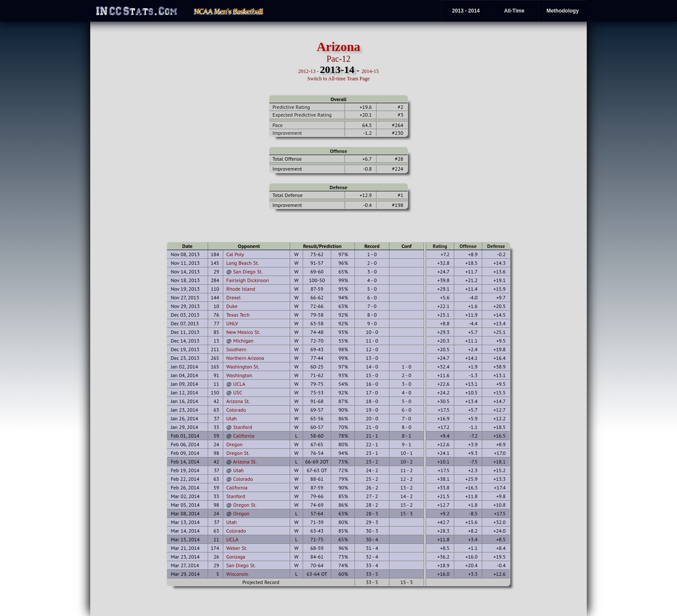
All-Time (514, 11)
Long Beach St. (243, 263)
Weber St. (237, 548)
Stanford (243, 427)
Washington (239, 375)
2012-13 (307, 71)
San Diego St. (248, 271)
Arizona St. (238, 401)
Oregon (234, 444)
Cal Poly (235, 254)
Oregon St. (238, 453)
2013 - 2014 (466, 11)
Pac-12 (338, 59)
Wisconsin (237, 574)
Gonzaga (236, 557)
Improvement (287, 133)
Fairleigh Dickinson (248, 280)
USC (238, 392)
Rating (440, 246)
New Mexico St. (243, 332)
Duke (232, 306)
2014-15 (370, 71)
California (244, 436)
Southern (236, 349)
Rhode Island (241, 289)
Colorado (236, 410)
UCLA (239, 384)
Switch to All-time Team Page (338, 79)
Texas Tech (238, 315)
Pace (277, 125)
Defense (338, 187)
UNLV (232, 323)
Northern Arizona (245, 358)
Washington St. (243, 367)
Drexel (233, 297)
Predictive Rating (291, 107)
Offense (338, 151)
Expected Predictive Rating (302, 115)
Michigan (243, 341)
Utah (231, 418)
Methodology (563, 11)
